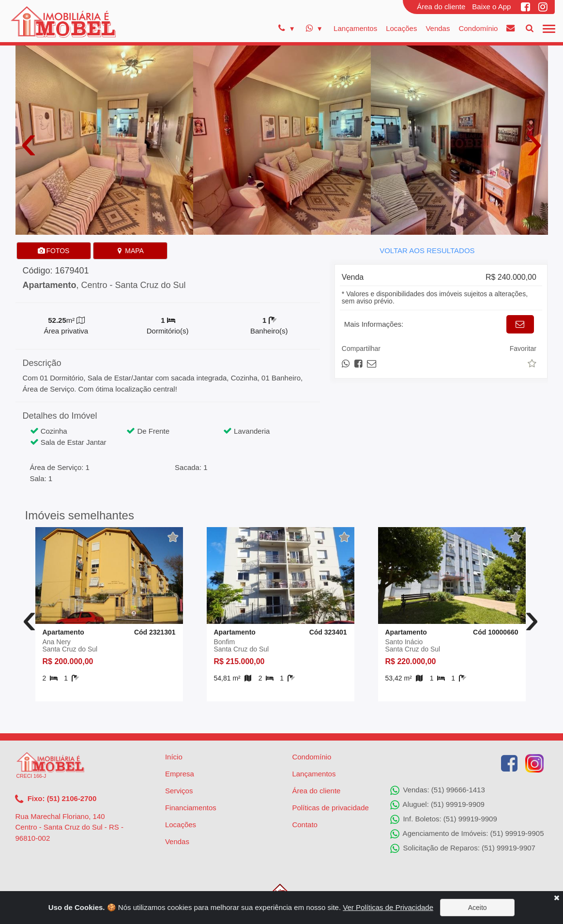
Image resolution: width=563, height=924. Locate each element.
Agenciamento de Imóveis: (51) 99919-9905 (467, 834)
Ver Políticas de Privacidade (388, 907)
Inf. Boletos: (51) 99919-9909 (443, 819)
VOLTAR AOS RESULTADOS (427, 250)
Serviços (179, 791)
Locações (401, 28)
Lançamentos (355, 28)
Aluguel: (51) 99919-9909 (437, 805)
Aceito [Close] (478, 908)
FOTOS (54, 251)
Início (174, 757)
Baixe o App (491, 7)
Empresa (180, 774)
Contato (305, 825)
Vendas (438, 28)
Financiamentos (191, 808)
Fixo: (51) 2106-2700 (56, 799)
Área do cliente (441, 7)
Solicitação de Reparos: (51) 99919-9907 (463, 848)
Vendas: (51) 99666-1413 (437, 790)
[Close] (556, 898)
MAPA (130, 251)
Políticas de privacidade (330, 808)
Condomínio (478, 28)
